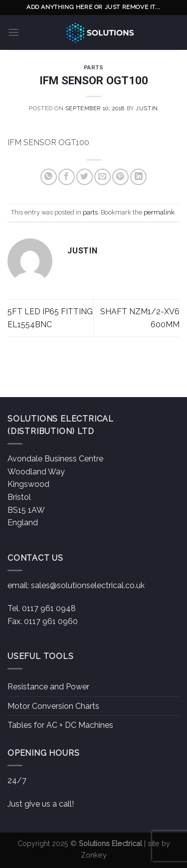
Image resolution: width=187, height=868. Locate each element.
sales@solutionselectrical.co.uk (88, 585)
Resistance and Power (48, 687)
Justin (147, 108)
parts (94, 68)
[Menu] (13, 32)
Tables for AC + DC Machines (60, 725)
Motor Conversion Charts (53, 706)
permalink (159, 212)
